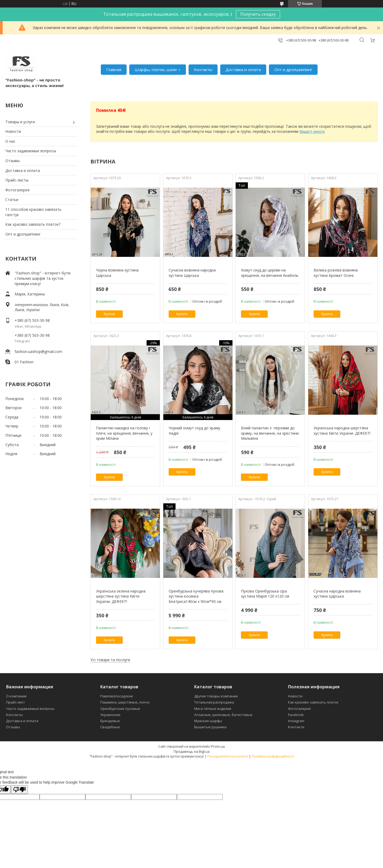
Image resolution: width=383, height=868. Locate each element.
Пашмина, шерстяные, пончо (125, 702)
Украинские (110, 715)
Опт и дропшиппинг (293, 69)
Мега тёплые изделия (213, 709)
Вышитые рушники (210, 727)
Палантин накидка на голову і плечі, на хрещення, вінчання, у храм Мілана (124, 433)
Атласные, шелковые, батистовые (223, 715)
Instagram (296, 721)
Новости (13, 131)
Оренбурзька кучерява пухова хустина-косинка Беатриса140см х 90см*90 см (196, 596)
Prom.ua (218, 746)
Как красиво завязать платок (313, 702)
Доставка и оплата (243, 69)
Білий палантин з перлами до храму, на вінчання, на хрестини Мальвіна (270, 433)
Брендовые (110, 721)
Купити (109, 314)
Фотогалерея (17, 190)
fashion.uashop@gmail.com (38, 351)
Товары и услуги (20, 122)
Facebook (296, 715)
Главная (114, 69)
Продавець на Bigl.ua (192, 751)
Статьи (12, 199)
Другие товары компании (216, 696)
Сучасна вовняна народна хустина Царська (192, 273)
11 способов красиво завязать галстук (33, 212)
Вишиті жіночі (312, 131)
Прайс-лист (16, 702)
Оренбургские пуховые (120, 709)
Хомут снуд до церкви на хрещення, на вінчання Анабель (270, 273)
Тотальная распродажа (214, 702)
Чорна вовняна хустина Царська (117, 273)
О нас (10, 141)
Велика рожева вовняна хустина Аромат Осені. (336, 273)
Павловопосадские (117, 696)
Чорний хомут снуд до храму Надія (194, 431)
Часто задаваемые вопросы (31, 151)
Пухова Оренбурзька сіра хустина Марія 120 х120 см (265, 594)
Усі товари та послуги (110, 660)
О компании (16, 696)
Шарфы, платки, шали (156, 69)
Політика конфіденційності (273, 756)
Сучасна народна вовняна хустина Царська (337, 594)
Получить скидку (258, 14)
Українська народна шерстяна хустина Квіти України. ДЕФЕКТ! (342, 431)
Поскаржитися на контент (228, 756)
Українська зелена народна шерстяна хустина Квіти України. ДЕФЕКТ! (121, 596)
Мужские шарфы (208, 721)
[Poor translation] (19, 790)
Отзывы (13, 161)
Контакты (203, 69)
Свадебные (110, 727)
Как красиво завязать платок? (33, 224)
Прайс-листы (17, 180)
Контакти (296, 727)
